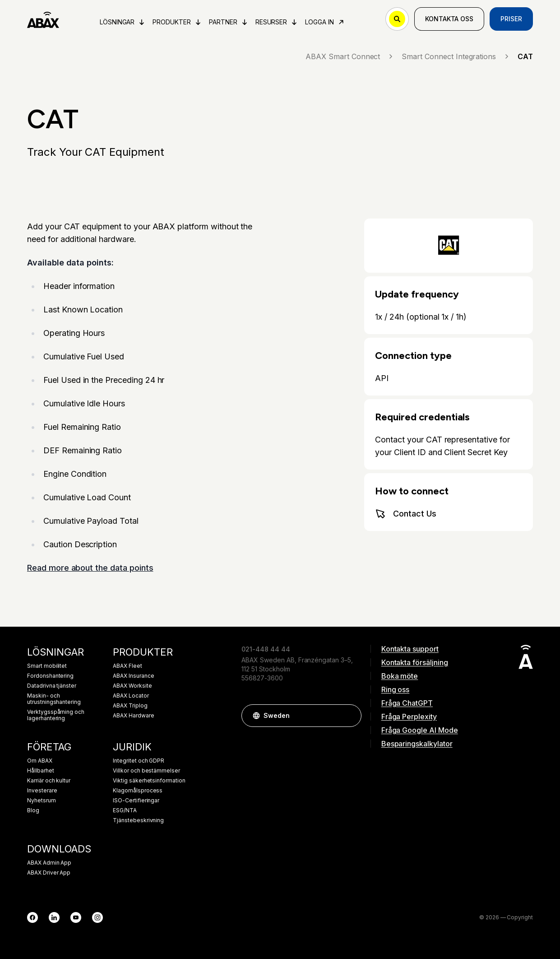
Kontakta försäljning (415, 662)
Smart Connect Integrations (456, 56)
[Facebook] (32, 917)
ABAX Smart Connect (350, 56)
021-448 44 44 (266, 649)
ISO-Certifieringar (136, 801)
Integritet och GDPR (139, 761)
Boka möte (400, 676)
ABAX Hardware (133, 716)
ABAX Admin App (49, 863)
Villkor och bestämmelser (146, 771)
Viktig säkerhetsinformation (149, 781)
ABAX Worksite (132, 686)
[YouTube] (76, 917)
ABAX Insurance (133, 676)
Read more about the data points (90, 568)
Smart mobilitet (47, 666)
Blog (33, 810)
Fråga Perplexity (409, 717)
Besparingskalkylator (417, 744)
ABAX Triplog (130, 706)
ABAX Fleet (127, 666)
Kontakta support (410, 649)
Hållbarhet (41, 771)
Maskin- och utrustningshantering (54, 699)
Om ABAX (40, 761)
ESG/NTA (125, 810)
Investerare (42, 791)
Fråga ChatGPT (407, 703)
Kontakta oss (449, 19)
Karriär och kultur (49, 781)
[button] (350, 716)
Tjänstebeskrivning (138, 820)
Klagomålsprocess (138, 791)
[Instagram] (97, 917)
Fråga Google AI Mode (420, 730)
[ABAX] (43, 19)
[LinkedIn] (54, 917)
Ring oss (396, 689)
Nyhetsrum (42, 801)
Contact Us (406, 514)
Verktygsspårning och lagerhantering (56, 715)
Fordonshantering (50, 676)
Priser (511, 19)
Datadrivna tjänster (52, 686)
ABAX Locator (131, 696)
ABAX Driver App (49, 873)
